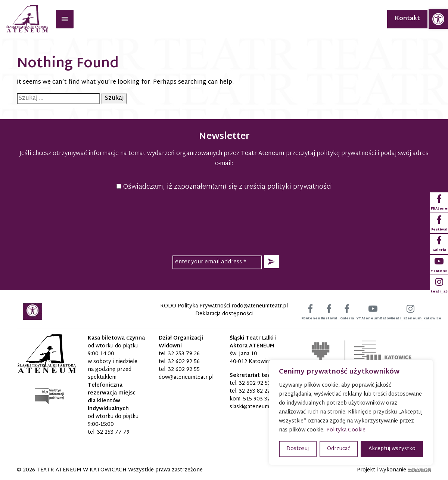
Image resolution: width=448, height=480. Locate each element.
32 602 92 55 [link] (184, 370)
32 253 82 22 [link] (255, 391)
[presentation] (224, 222)
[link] (438, 19)
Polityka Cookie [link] (346, 430)
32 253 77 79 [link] (113, 432)
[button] (271, 262)
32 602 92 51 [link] (255, 383)
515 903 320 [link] (258, 399)
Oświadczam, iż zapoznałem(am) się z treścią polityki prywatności (224, 187)
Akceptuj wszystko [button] (392, 449)
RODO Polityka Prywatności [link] (195, 306)
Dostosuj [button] (298, 449)
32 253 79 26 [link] (184, 354)
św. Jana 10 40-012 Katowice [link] (251, 358)
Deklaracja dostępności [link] (224, 314)
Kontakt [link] (407, 19)
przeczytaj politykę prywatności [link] (331, 154)
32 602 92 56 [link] (184, 362)
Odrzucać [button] (339, 449)
